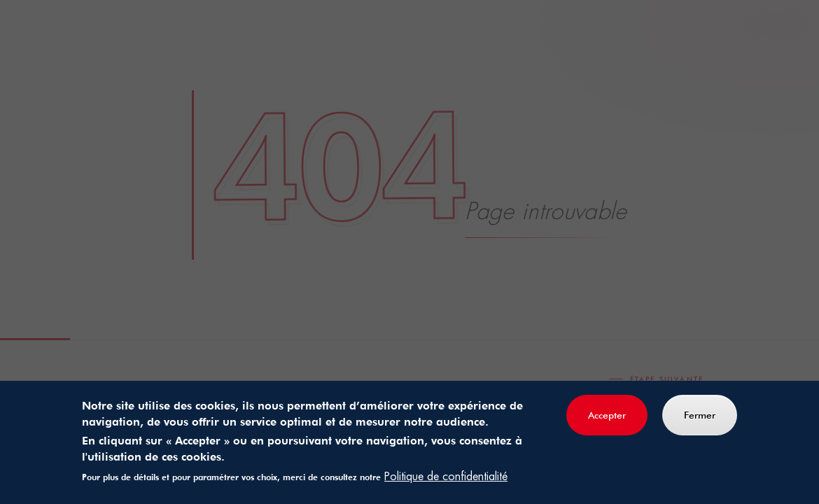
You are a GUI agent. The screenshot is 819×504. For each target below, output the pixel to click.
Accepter (607, 416)
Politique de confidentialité (446, 477)
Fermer (700, 416)
